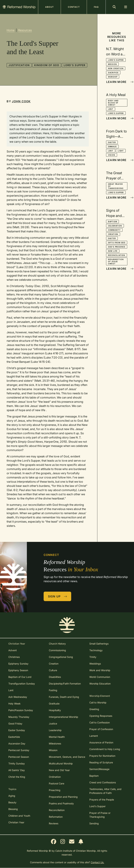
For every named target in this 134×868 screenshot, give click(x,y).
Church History (57, 644)
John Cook (21, 101)
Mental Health (57, 737)
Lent (111, 109)
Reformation (56, 817)
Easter (112, 142)
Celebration (115, 226)
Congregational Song (61, 657)
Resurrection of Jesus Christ (116, 261)
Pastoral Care (57, 783)
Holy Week (14, 704)
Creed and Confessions (103, 782)
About (49, 7)
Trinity (93, 657)
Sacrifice (113, 73)
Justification (19, 65)
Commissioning (57, 650)
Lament (94, 736)
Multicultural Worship (61, 763)
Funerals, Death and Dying (64, 697)
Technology (96, 650)
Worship (113, 77)
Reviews (54, 823)
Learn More (117, 82)
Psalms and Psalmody (61, 803)
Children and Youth (19, 816)
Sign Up (58, 596)
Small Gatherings (99, 644)
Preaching (55, 790)
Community (114, 230)
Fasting (53, 690)
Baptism (113, 222)
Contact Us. (97, 862)
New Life (113, 251)
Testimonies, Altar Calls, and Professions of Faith (105, 791)
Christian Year (16, 822)
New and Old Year (59, 770)
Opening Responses (101, 716)
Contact (74, 7)
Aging (12, 796)
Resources (25, 30)
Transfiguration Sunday (22, 684)
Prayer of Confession (101, 729)
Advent (13, 650)
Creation (113, 234)
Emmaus (112, 147)
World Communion (100, 677)
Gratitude (54, 704)
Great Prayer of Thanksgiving (116, 186)
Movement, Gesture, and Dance (67, 757)
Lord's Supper (75, 65)
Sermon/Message (99, 769)
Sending (94, 823)
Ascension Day (17, 743)
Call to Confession (100, 722)
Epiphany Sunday (18, 664)
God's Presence (117, 247)
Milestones (55, 743)
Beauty (12, 802)
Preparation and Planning (63, 797)
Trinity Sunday (17, 763)
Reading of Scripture (101, 762)
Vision (112, 155)
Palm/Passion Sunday (21, 710)
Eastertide (14, 737)
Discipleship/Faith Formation (65, 684)
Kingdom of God (47, 65)
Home (11, 30)
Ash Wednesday (18, 697)
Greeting (94, 709)
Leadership (55, 730)
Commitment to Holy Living (105, 749)
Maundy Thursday (19, 717)
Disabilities (55, 677)
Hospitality (55, 710)
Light (121, 151)
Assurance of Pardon (101, 742)
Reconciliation (117, 255)
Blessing (13, 809)
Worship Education (100, 684)
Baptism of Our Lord (20, 677)
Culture (53, 670)
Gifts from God (117, 243)
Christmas (14, 657)
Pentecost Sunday (19, 750)
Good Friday (15, 724)
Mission (112, 64)
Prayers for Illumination (102, 756)
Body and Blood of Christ (113, 103)
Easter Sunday (17, 730)
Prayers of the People (102, 800)
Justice (53, 724)
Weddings (95, 664)
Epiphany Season (18, 670)
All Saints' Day (17, 770)
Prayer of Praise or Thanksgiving (100, 815)
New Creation (116, 68)
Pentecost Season (19, 757)
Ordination (55, 777)
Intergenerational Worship (64, 717)
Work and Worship (100, 670)
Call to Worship (98, 702)
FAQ (96, 7)
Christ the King (17, 777)
